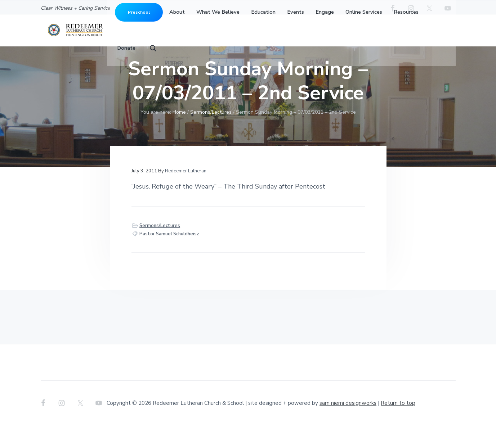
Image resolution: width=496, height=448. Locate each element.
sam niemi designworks (348, 426)
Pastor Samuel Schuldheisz (169, 257)
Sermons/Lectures (160, 248)
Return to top (398, 426)
